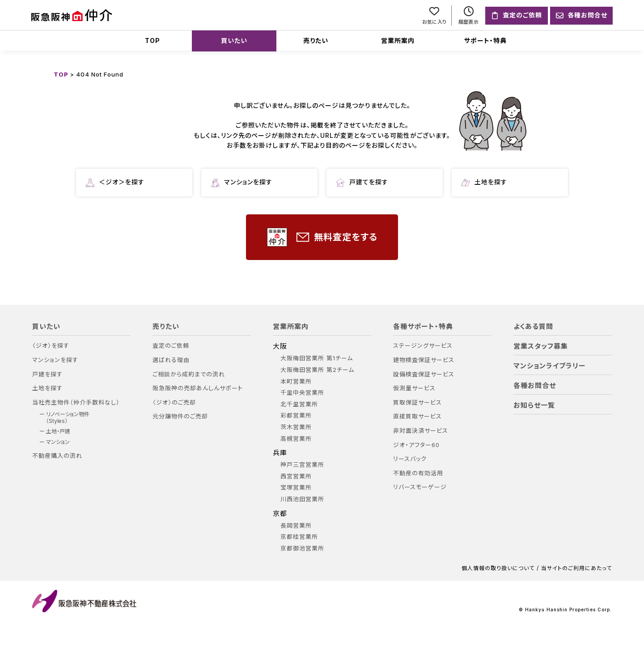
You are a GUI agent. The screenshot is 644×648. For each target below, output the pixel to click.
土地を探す (484, 183)
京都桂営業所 (299, 537)
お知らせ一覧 (534, 405)
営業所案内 (398, 40)
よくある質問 (533, 327)
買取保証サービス (417, 403)
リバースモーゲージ (420, 487)
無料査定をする (322, 237)
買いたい (234, 40)
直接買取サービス (417, 416)
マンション (58, 442)
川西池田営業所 (302, 499)
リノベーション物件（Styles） (68, 418)
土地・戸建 (58, 431)
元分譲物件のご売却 (180, 416)
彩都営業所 (296, 416)
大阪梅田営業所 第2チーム (317, 370)
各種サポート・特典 (423, 327)
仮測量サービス (414, 388)
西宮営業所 (296, 476)
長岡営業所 (296, 526)
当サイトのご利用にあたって (576, 568)
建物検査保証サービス (424, 360)
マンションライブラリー (550, 366)
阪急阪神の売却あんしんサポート (198, 388)
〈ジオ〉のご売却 (174, 403)
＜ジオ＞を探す (115, 183)
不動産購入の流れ (57, 456)
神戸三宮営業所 (302, 465)
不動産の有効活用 (418, 473)
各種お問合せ (535, 386)
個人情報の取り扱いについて (498, 568)
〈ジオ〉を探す (51, 346)
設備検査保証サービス (424, 374)
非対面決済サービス (421, 431)
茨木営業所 (296, 427)
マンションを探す (241, 183)
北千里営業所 (299, 404)
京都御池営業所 (302, 548)
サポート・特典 (485, 40)
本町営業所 (296, 382)
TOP (153, 40)
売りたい (316, 40)
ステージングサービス (423, 346)
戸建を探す (47, 374)
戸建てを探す (362, 183)
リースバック (410, 459)
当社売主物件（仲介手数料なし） (76, 403)
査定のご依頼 (171, 346)
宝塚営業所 (296, 488)
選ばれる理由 (171, 360)
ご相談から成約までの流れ (189, 374)
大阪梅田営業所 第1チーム (317, 358)
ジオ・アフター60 (416, 445)
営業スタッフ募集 (541, 346)
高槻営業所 (296, 439)
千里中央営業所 (302, 393)
